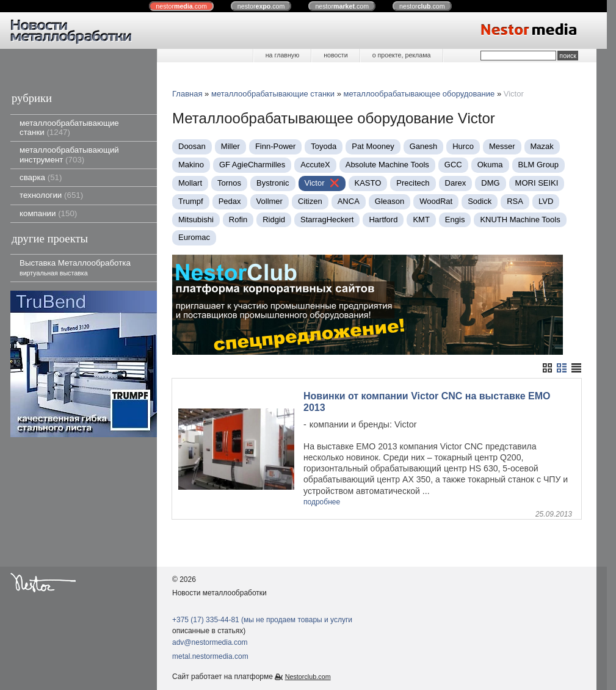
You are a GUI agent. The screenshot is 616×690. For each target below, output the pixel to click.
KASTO (368, 183)
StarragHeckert (327, 220)
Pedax (230, 201)
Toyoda (324, 146)
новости (335, 55)
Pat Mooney (373, 146)
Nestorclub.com (308, 677)
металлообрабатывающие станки (69, 128)
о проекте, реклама (402, 55)
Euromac (194, 237)
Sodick (480, 201)
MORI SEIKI (537, 183)
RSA (515, 201)
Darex (456, 183)
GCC (453, 165)
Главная (187, 94)
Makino (191, 165)
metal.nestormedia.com (210, 656)
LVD (546, 201)
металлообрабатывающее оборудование (419, 94)
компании (48, 213)
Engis (455, 220)
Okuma (490, 165)
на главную (282, 55)
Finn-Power (275, 146)
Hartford (383, 220)
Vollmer (270, 201)
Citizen (310, 201)
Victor (315, 183)
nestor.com (181, 6)
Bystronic (273, 183)
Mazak (542, 146)
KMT (421, 220)
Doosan (192, 146)
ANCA (349, 201)
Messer (502, 146)
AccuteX (315, 165)
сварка (41, 177)
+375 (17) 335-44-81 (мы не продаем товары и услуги (262, 620)
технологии (51, 195)
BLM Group (538, 165)
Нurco (463, 146)
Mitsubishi (196, 220)
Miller (230, 146)
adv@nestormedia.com (210, 642)
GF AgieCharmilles (252, 165)
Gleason (390, 201)
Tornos (229, 183)
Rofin (238, 220)
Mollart (190, 183)
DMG (490, 183)
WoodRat (436, 201)
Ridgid (274, 220)
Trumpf (191, 201)
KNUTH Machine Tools (520, 220)
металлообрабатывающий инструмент (69, 154)
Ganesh (424, 146)
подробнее (322, 502)
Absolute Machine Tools (387, 165)
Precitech (413, 183)
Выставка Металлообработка (75, 267)
